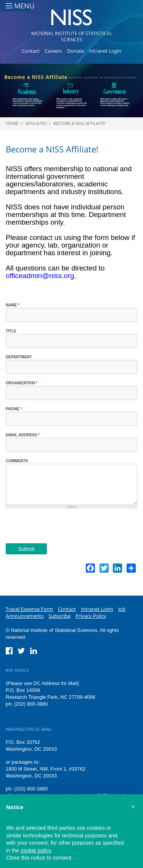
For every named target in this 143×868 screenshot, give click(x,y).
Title (11, 331)
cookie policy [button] (36, 850)
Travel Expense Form (29, 609)
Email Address (23, 435)
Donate (76, 51)
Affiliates (36, 123)
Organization (22, 383)
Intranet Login (105, 51)
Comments (17, 461)
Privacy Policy (91, 616)
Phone (14, 409)
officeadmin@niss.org (40, 276)
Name (13, 305)
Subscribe (59, 616)
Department (19, 357)
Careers (53, 51)
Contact (31, 51)
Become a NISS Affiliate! (80, 123)
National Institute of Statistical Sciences (72, 36)
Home (12, 123)
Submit (26, 549)
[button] (133, 806)
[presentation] (64, 528)
